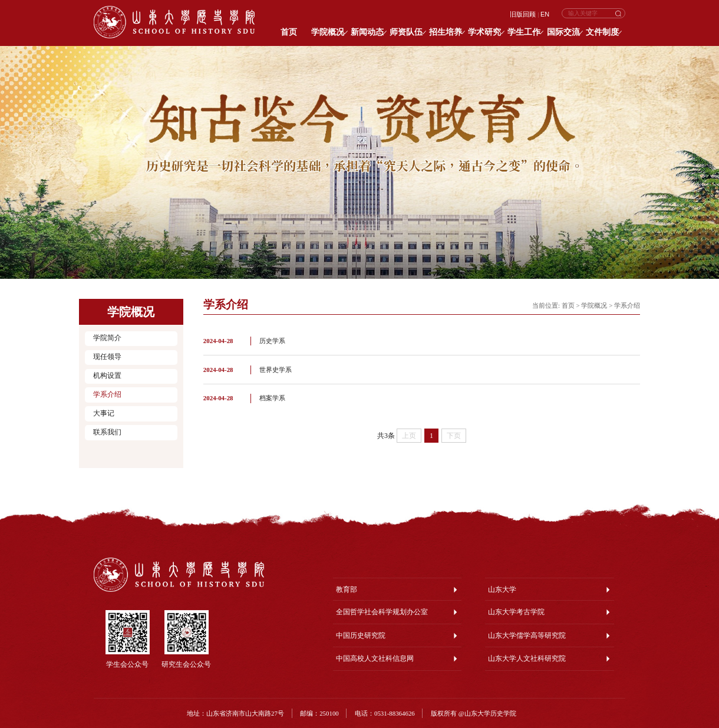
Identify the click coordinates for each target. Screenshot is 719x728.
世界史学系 (276, 370)
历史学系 (272, 341)
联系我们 (107, 432)
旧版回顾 (523, 14)
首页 (568, 305)
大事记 (104, 414)
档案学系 (272, 398)
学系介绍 (107, 395)
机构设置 (107, 376)
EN (545, 14)
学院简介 (107, 338)
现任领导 (107, 357)
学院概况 (594, 305)
